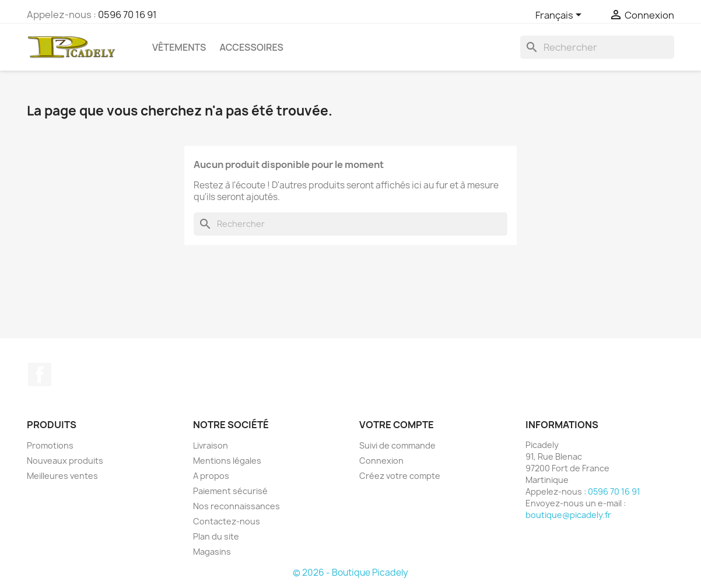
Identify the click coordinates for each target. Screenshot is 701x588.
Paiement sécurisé (230, 491)
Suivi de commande (397, 445)
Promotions (50, 445)
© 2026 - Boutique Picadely (350, 573)
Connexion (381, 461)
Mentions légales (227, 461)
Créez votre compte (400, 476)
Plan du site (216, 536)
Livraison (211, 445)
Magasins (212, 552)
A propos (211, 476)
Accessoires (251, 47)
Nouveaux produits (65, 461)
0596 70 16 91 (127, 15)
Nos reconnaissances (236, 506)
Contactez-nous (227, 521)
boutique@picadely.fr (568, 515)
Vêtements (179, 47)
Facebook (40, 374)
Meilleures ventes (62, 476)
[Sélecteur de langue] (560, 16)
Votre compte (397, 425)
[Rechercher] (597, 47)
